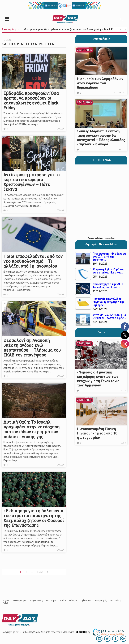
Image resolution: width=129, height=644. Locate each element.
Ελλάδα (60, 129)
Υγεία (5, 603)
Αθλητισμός (101, 601)
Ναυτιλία (115, 601)
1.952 (40, 572)
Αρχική (6, 601)
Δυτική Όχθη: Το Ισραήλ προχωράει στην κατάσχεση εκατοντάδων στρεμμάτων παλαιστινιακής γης (32, 429)
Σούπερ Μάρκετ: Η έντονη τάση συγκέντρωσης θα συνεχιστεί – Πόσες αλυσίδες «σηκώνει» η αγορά (101, 138)
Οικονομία (51, 601)
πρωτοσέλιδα (96, 238)
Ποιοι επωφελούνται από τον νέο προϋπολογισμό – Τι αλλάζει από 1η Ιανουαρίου (33, 261)
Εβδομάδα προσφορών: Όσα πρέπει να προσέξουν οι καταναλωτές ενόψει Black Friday (31, 101)
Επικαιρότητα (20, 601)
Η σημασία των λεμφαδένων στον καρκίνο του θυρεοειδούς (100, 83)
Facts (123, 391)
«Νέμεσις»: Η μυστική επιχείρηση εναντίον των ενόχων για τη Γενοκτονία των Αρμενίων (98, 379)
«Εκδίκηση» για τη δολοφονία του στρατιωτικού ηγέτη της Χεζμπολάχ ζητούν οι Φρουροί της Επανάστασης (34, 518)
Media (63, 601)
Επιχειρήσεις (101, 39)
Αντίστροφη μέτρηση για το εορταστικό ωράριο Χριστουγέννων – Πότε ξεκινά (32, 182)
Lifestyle (73, 601)
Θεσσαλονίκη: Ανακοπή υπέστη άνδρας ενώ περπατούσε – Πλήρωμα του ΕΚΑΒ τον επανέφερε (32, 348)
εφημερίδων (110, 238)
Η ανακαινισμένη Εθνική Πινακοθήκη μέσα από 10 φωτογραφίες (97, 433)
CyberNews (86, 601)
